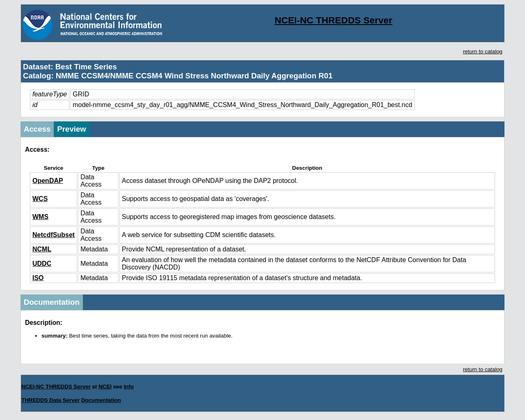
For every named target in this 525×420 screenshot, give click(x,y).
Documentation (52, 302)
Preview (72, 129)
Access (37, 129)
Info (129, 387)
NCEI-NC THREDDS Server (333, 20)
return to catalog (483, 51)
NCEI (105, 387)
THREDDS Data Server (50, 400)
